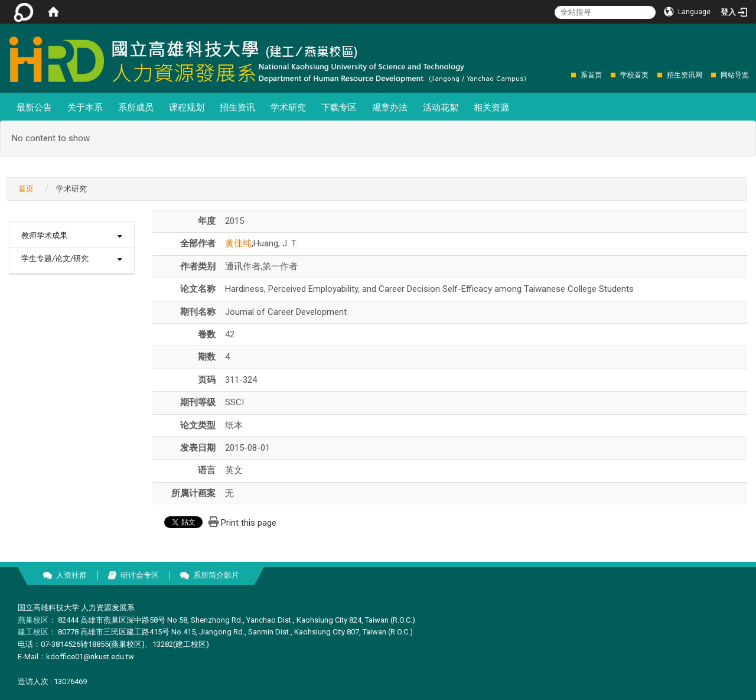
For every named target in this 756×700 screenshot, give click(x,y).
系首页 (591, 75)
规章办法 (390, 108)
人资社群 (71, 575)
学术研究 (288, 108)
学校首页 (634, 75)
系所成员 (136, 108)
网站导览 (735, 75)
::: (565, 75)
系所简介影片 (216, 575)
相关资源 (491, 108)
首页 (26, 189)
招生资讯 (237, 108)
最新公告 (34, 108)
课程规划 (187, 108)
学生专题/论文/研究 (55, 258)
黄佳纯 (238, 243)
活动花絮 (441, 108)
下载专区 (339, 108)
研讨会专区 (140, 575)
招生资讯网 (685, 75)
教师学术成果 (44, 235)
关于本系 (85, 108)
